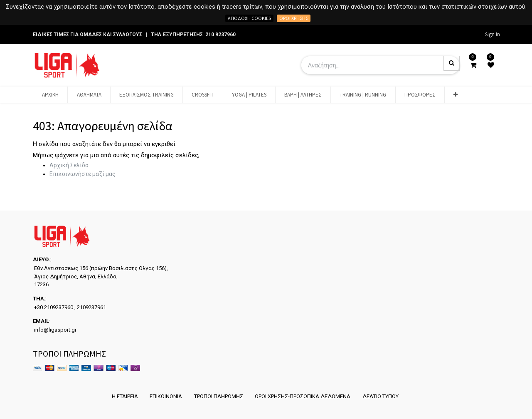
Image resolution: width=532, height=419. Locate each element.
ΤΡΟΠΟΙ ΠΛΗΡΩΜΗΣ (218, 396)
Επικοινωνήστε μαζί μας (83, 174)
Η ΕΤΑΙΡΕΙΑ (122, 396)
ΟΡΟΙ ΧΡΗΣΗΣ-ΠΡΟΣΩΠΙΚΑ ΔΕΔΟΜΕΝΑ (303, 396)
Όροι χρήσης (294, 18)
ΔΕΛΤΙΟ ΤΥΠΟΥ (382, 396)
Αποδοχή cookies (249, 18)
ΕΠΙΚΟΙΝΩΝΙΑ (165, 396)
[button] (456, 95)
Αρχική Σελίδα (69, 165)
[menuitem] (50, 95)
